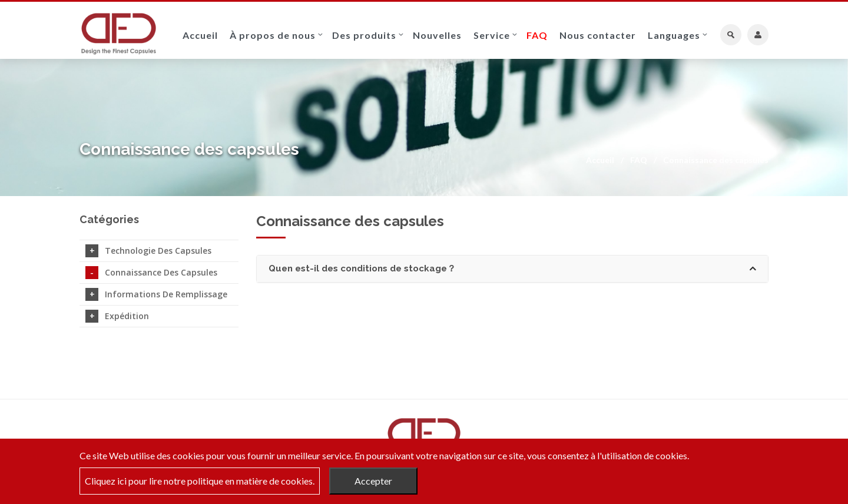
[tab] (512, 269)
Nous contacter (598, 35)
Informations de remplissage (156, 294)
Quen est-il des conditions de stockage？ (512, 269)
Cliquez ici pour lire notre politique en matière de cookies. (200, 481)
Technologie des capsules (148, 251)
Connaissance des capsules (151, 273)
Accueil (200, 35)
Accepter (373, 481)
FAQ (537, 35)
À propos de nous (273, 35)
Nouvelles (437, 35)
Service (492, 35)
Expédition (117, 316)
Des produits (364, 35)
